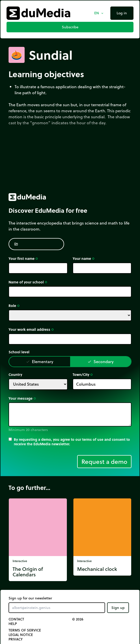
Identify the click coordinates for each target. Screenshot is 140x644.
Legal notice (21, 635)
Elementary (40, 361)
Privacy (16, 639)
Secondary (101, 361)
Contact (16, 619)
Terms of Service (25, 630)
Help (13, 624)
